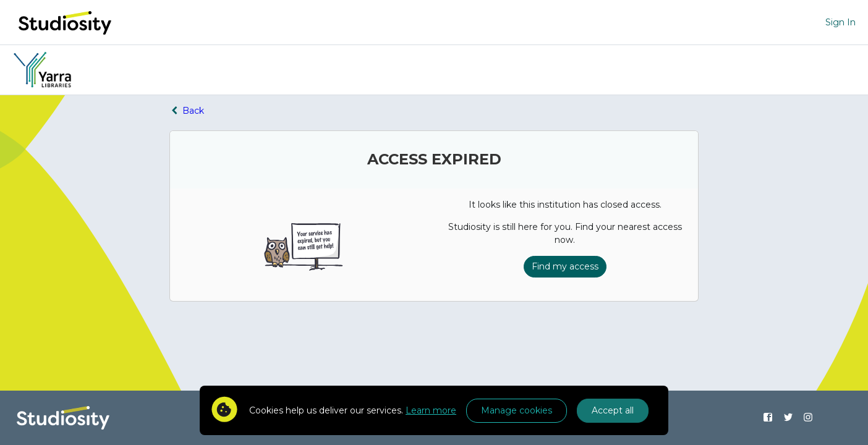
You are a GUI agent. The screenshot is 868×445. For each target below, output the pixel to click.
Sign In (840, 22)
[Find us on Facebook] (768, 418)
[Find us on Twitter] (788, 418)
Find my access (565, 266)
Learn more (431, 410)
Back (187, 111)
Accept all (613, 410)
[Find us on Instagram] (808, 418)
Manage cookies (517, 410)
